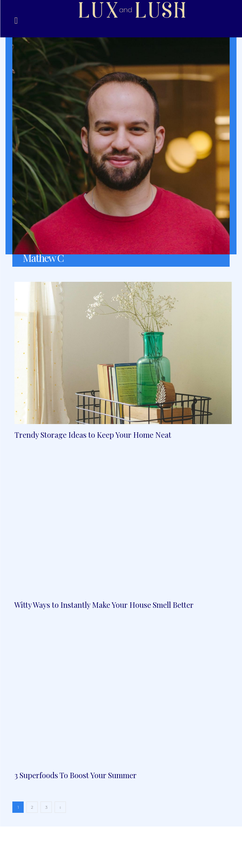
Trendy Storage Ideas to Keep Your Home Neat (93, 435)
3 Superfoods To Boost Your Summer (76, 775)
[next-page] (60, 807)
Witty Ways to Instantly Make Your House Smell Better (104, 605)
